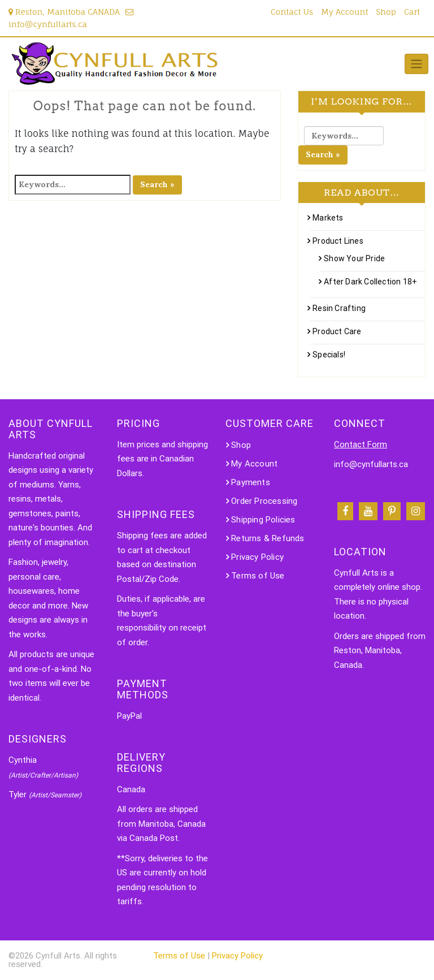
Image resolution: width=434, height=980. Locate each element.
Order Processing (264, 501)
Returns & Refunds (268, 538)
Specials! (329, 355)
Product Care (337, 331)
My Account (344, 12)
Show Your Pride (354, 258)
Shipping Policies (263, 520)
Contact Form (361, 444)
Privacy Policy (257, 557)
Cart (412, 12)
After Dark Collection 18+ (370, 282)
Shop (386, 12)
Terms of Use (258, 576)
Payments (251, 482)
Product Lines (338, 241)
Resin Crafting (339, 308)
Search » (157, 184)
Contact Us (292, 12)
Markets (328, 218)
